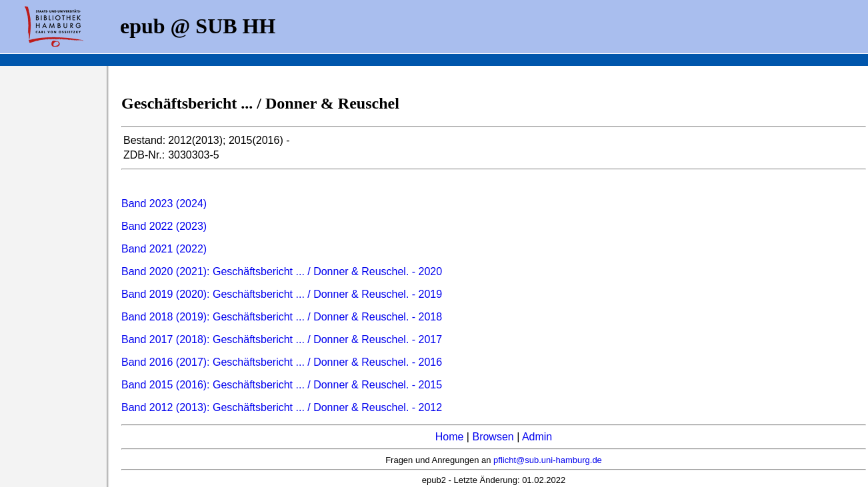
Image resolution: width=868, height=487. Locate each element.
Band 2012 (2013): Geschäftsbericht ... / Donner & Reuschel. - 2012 (282, 407)
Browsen (493, 437)
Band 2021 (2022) (164, 249)
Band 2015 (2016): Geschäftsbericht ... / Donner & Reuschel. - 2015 (282, 385)
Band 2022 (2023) (164, 226)
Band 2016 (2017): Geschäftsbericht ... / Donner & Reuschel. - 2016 (282, 362)
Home (450, 437)
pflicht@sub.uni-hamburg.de (548, 460)
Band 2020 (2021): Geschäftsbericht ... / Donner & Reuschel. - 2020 (282, 271)
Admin (537, 437)
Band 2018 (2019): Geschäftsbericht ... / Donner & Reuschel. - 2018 (282, 317)
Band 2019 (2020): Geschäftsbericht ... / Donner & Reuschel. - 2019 (282, 294)
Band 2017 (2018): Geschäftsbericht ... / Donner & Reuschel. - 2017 (282, 339)
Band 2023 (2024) (164, 204)
